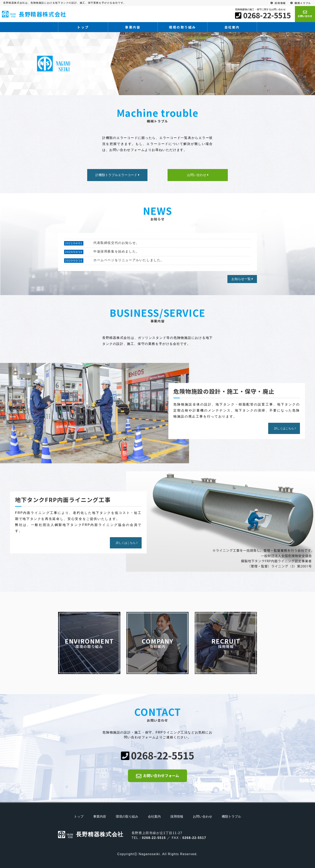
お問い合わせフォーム (161, 775)
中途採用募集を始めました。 (116, 251)
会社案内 (232, 27)
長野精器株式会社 (34, 14)
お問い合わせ (202, 817)
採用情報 (280, 3)
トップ (83, 27)
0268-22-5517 (194, 838)
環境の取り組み (182, 27)
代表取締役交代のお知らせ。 (116, 243)
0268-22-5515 (267, 15)
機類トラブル (303, 3)
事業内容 (133, 27)
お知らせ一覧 (241, 279)
